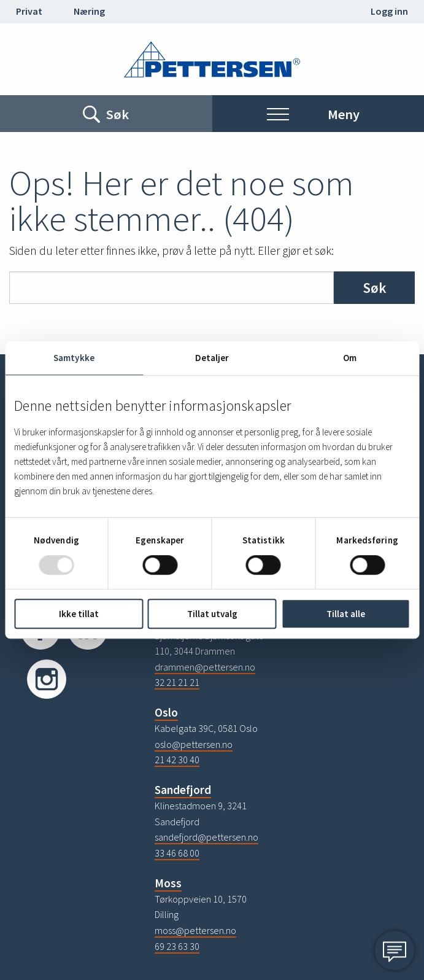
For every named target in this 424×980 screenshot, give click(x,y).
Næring (89, 11)
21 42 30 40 (177, 760)
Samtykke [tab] (74, 358)
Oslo (166, 712)
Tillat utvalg (212, 614)
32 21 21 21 (177, 682)
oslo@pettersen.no (194, 744)
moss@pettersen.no (195, 930)
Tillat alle (346, 614)
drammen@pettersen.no (205, 667)
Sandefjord (183, 790)
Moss (168, 883)
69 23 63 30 (177, 946)
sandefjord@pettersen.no (206, 837)
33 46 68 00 (177, 853)
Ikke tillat (79, 614)
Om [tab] (350, 358)
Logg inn (389, 11)
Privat (29, 11)
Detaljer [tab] (212, 358)
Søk (374, 288)
